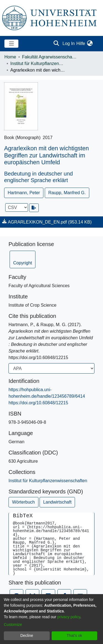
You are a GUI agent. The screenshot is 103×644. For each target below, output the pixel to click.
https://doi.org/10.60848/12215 (38, 403)
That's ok (74, 635)
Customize (13, 625)
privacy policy (69, 617)
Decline (27, 635)
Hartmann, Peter (24, 193)
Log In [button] (69, 43)
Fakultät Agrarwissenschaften (49, 57)
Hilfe (81, 43)
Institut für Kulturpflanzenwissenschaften (38, 63)
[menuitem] (90, 44)
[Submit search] (56, 44)
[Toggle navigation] (11, 44)
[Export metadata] (34, 208)
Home (10, 57)
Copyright (23, 263)
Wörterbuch (23, 502)
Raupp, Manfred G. (67, 193)
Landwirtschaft (57, 502)
